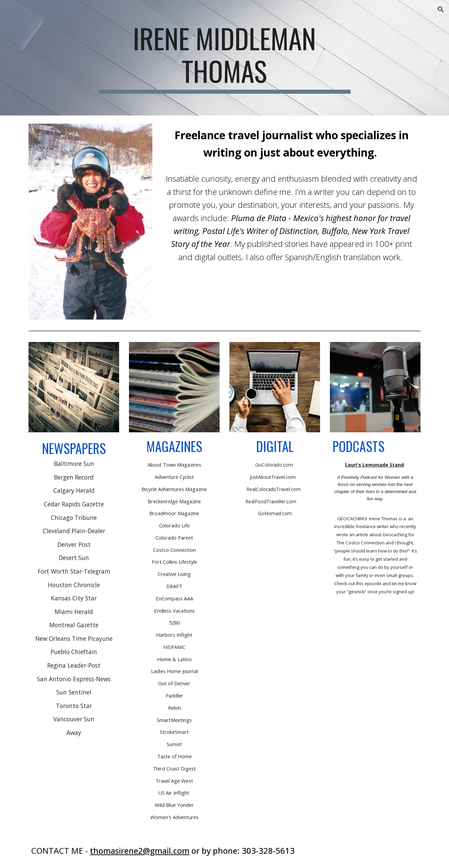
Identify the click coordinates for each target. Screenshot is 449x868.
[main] (225, 58)
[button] (441, 10)
